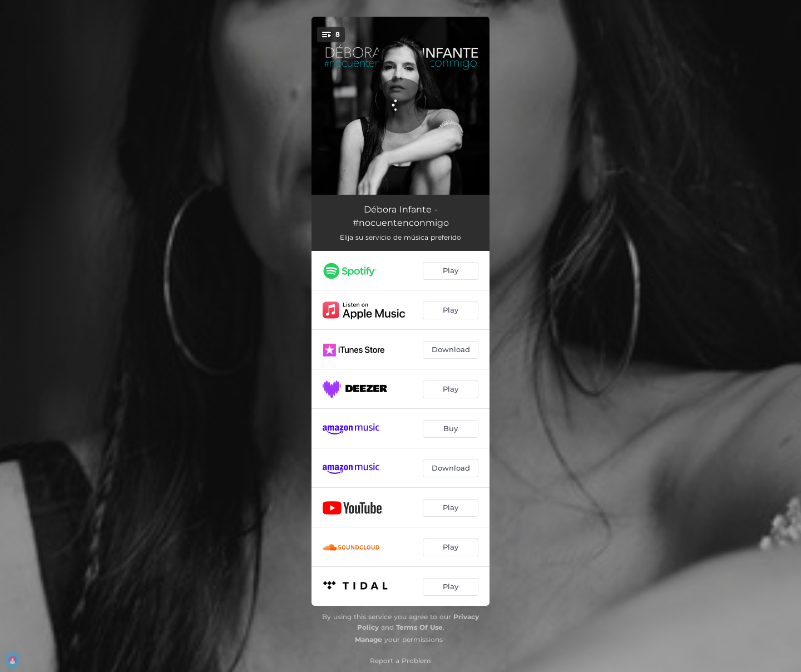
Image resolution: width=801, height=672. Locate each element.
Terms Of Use (419, 627)
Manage (369, 639)
